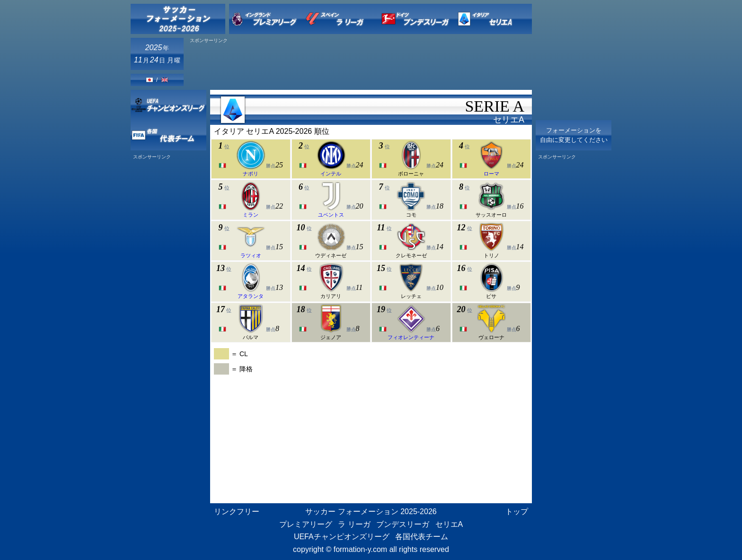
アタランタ (251, 296)
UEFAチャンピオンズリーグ (342, 537)
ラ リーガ (354, 524)
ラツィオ (251, 255)
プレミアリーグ (306, 524)
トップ (517, 512)
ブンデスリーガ (403, 524)
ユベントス (331, 215)
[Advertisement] (360, 65)
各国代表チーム (422, 537)
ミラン (251, 215)
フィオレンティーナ (411, 337)
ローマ (491, 174)
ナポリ (251, 174)
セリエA (449, 524)
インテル (331, 174)
